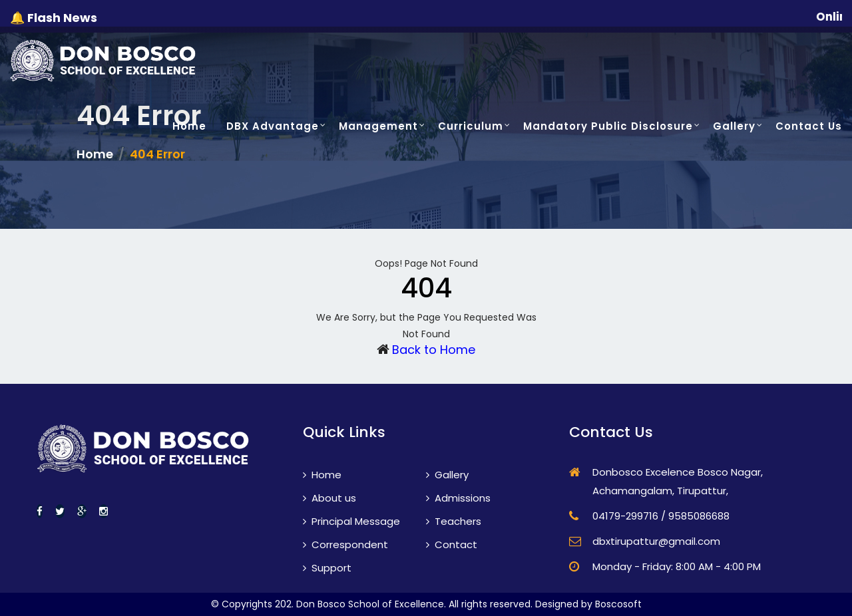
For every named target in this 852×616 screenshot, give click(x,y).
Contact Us (809, 126)
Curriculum (471, 126)
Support (327, 568)
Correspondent (345, 544)
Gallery (734, 126)
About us (329, 498)
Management (378, 126)
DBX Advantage (273, 126)
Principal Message (351, 521)
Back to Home (434, 350)
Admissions (458, 498)
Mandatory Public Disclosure (608, 126)
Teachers (454, 521)
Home (189, 126)
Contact (452, 544)
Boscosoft (618, 604)
